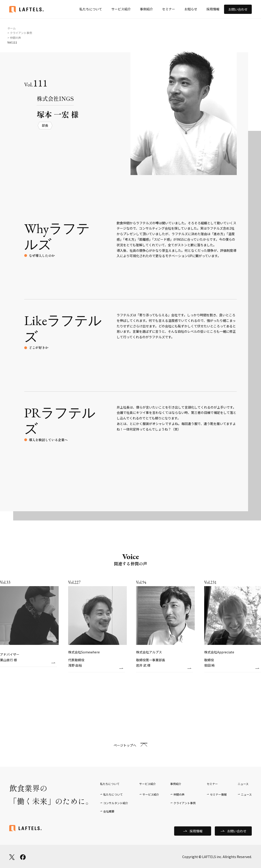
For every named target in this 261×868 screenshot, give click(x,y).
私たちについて (91, 9)
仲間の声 (179, 794)
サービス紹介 (121, 9)
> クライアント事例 (20, 33)
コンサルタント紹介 (116, 803)
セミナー (169, 9)
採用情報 (213, 9)
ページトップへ (125, 745)
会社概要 (109, 811)
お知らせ (191, 9)
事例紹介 (146, 9)
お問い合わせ (238, 9)
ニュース (246, 794)
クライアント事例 (185, 803)
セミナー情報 (218, 794)
